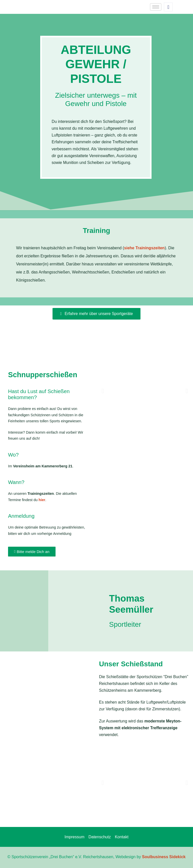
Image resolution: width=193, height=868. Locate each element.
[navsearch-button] (168, 7)
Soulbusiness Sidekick (164, 857)
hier (42, 500)
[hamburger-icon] (156, 7)
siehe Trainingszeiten (144, 248)
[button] (103, 391)
